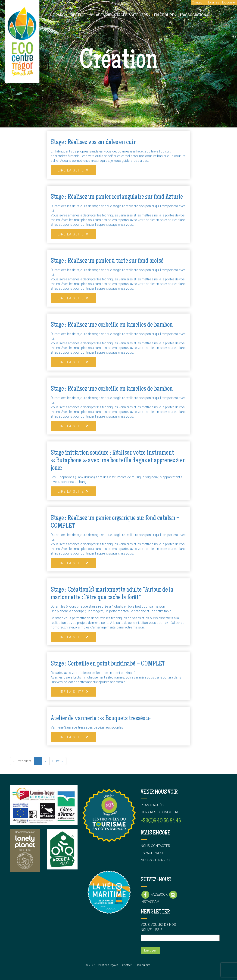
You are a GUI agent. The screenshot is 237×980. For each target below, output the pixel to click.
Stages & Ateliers (132, 15)
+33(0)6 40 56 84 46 (161, 821)
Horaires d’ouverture (160, 812)
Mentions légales (108, 965)
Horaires (213, 2)
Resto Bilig (81, 15)
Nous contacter (155, 846)
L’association (194, 15)
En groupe (165, 15)
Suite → (58, 761)
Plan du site (143, 965)
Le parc (59, 15)
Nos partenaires (155, 860)
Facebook (155, 894)
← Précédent (22, 761)
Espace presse (154, 853)
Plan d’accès (152, 805)
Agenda (103, 15)
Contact (198, 2)
